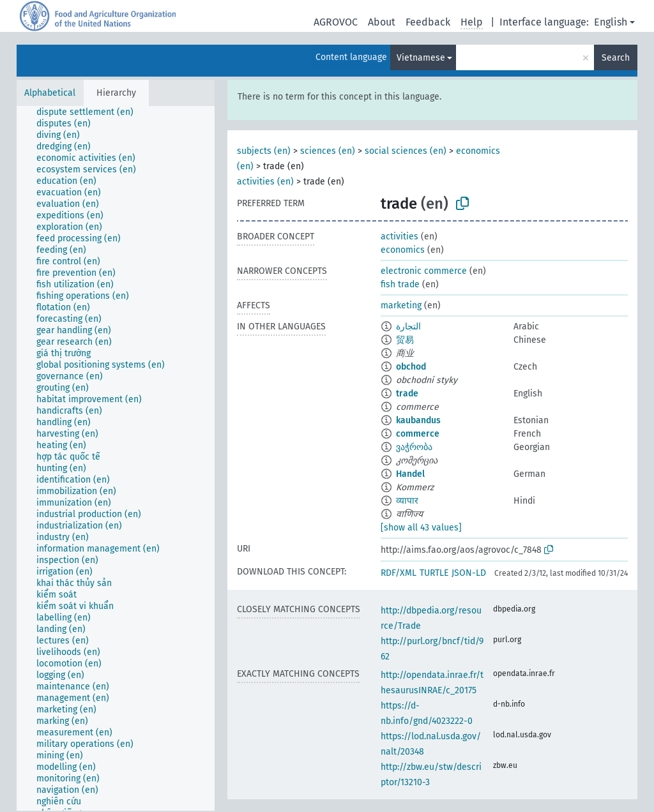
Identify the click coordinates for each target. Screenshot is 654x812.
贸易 (405, 340)
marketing (401, 305)
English (611, 22)
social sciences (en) (406, 151)
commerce (418, 434)
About (382, 22)
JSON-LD (469, 573)
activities (399, 237)
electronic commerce (424, 271)
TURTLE (434, 573)
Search (616, 58)
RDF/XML (399, 573)
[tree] (116, 458)
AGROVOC (336, 22)
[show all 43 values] (421, 528)
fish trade (400, 284)
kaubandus (418, 420)
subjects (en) (264, 151)
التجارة (408, 327)
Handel (410, 474)
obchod (411, 367)
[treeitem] (90, 112)
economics (403, 250)
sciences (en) (328, 151)
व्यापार (407, 501)
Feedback (428, 22)
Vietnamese (421, 58)
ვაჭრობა (414, 447)
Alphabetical (50, 93)
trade (407, 394)
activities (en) (265, 182)
